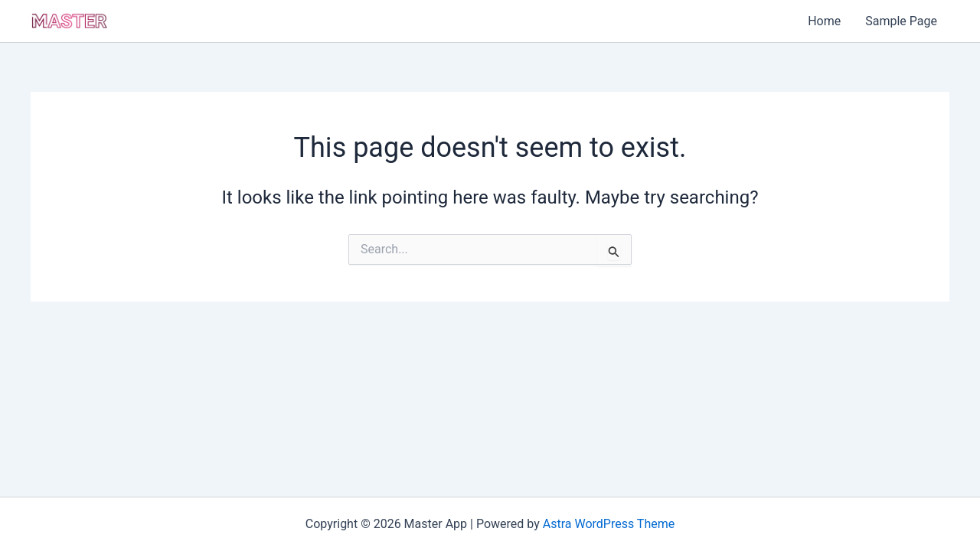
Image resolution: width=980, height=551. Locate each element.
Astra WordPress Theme (609, 524)
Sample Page (901, 21)
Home (824, 21)
